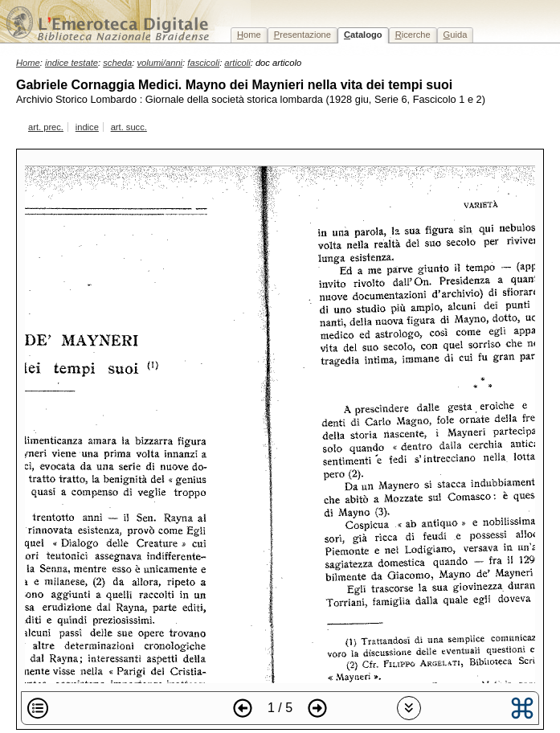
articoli (237, 63)
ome (249, 35)
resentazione (302, 35)
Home (28, 63)
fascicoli (203, 63)
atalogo (363, 35)
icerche (413, 35)
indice (87, 127)
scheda (117, 63)
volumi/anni (160, 63)
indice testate (72, 63)
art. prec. (46, 127)
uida (456, 35)
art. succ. (129, 127)
